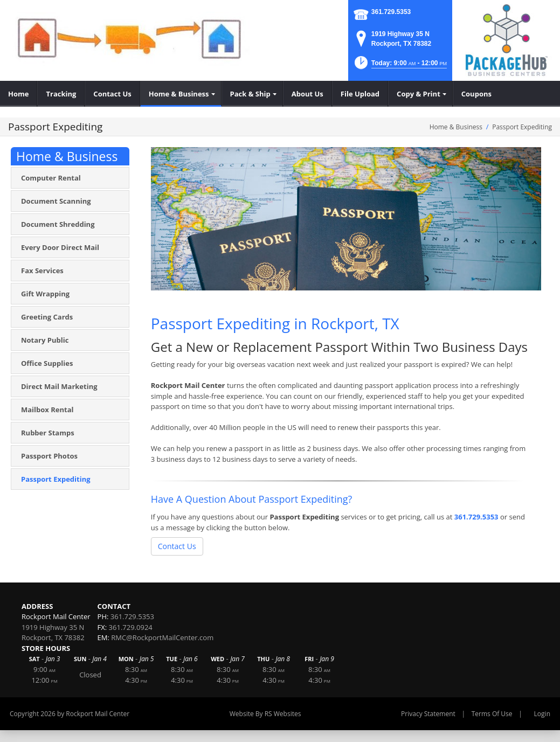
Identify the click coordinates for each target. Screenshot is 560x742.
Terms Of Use (492, 714)
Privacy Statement (428, 714)
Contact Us (177, 546)
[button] (400, 66)
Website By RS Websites (265, 714)
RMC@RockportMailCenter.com (162, 637)
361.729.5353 (391, 12)
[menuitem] (19, 94)
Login (542, 714)
